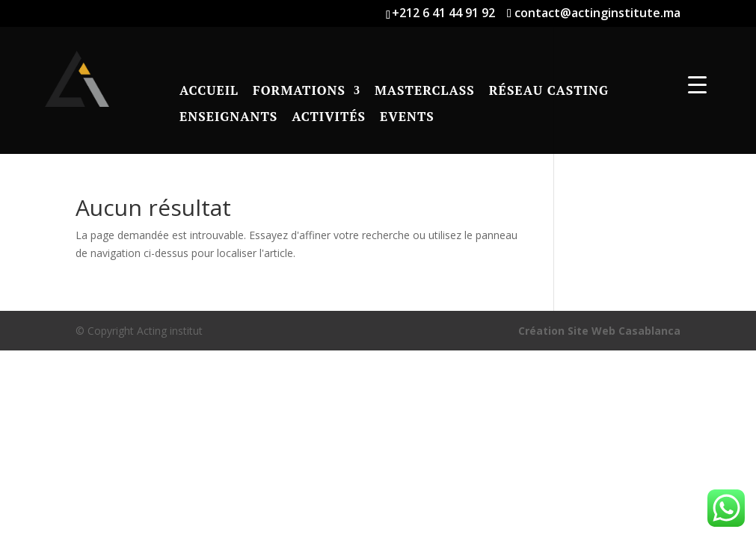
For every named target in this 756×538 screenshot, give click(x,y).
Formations (299, 91)
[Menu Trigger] (697, 84)
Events (407, 117)
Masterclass (425, 91)
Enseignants (228, 117)
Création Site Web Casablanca (599, 331)
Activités (329, 117)
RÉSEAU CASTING (549, 91)
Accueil (209, 91)
